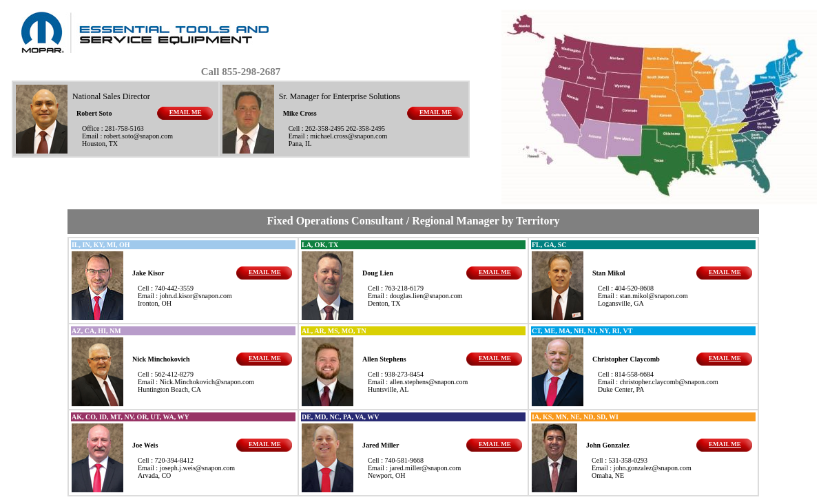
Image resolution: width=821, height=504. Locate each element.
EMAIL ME (186, 112)
